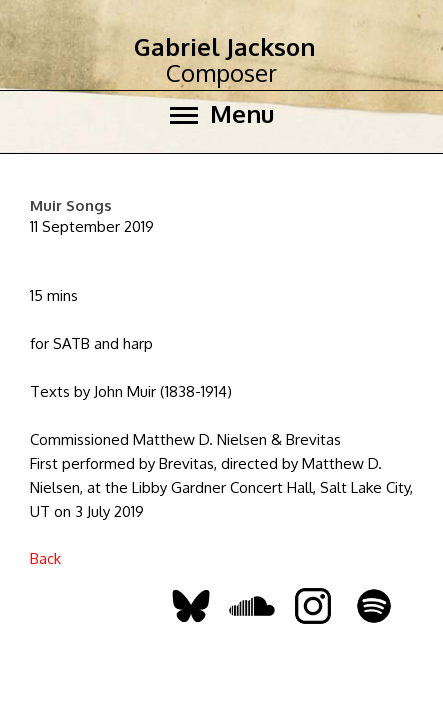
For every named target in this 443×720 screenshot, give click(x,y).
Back (45, 558)
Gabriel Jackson (224, 46)
